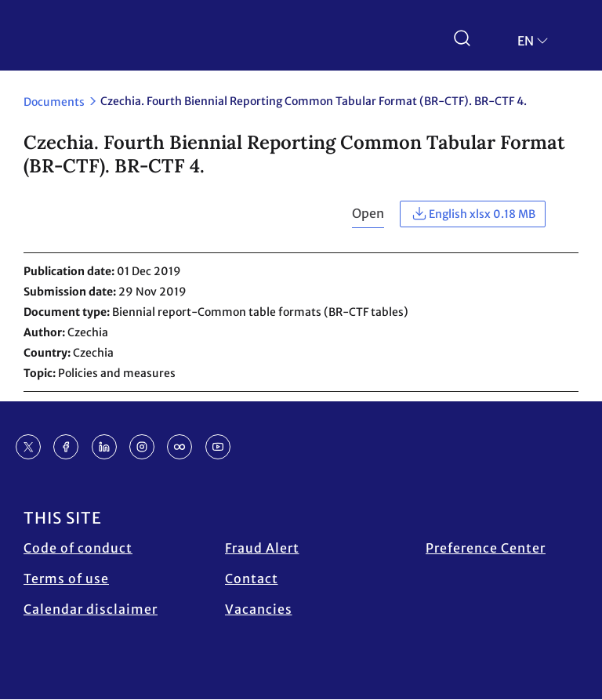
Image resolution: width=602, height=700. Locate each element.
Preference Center (486, 548)
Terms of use (66, 578)
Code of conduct (78, 548)
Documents (54, 102)
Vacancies (259, 609)
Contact (252, 578)
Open (368, 213)
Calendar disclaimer (91, 609)
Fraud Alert (262, 548)
